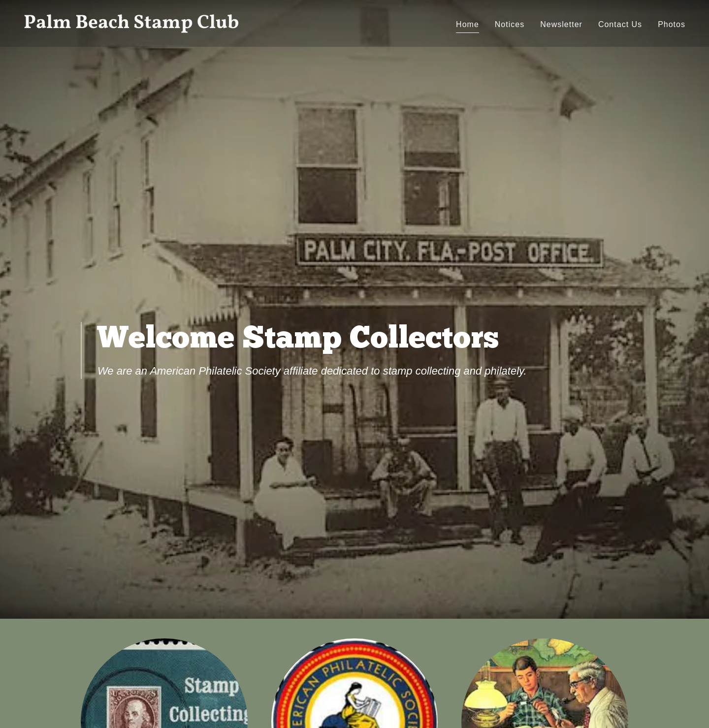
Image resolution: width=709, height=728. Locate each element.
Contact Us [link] (620, 24)
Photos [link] (672, 24)
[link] (185, 25)
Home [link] (467, 24)
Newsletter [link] (561, 24)
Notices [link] (510, 24)
